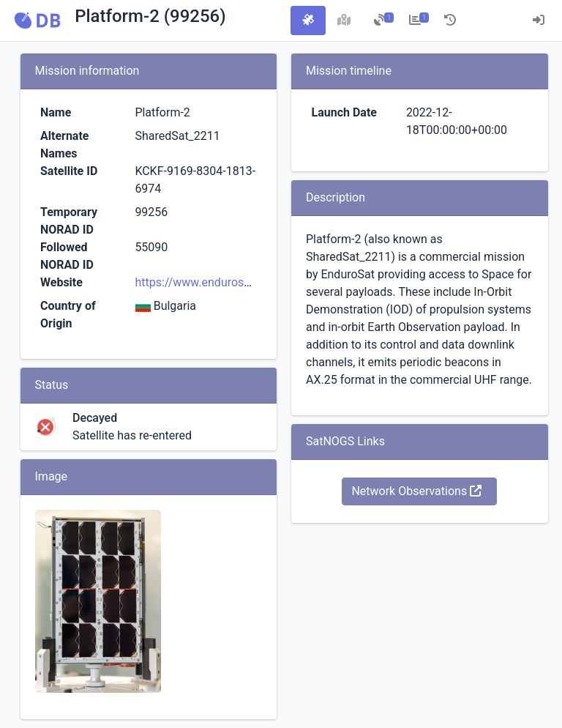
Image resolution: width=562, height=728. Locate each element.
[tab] (308, 21)
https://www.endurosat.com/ (210, 282)
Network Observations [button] (416, 491)
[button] (37, 21)
